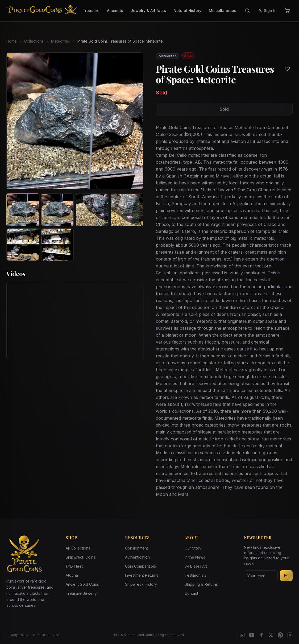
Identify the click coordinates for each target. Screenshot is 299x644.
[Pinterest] (280, 635)
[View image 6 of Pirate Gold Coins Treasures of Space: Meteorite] (58, 245)
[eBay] (242, 635)
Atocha (72, 575)
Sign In (267, 11)
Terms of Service (46, 635)
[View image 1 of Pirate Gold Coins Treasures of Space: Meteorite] (23, 210)
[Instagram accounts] (290, 635)
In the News (195, 557)
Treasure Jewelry (81, 593)
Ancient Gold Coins (82, 584)
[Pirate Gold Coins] (42, 11)
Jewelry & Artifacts (148, 11)
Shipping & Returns (201, 584)
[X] (271, 635)
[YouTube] (252, 635)
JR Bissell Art (196, 566)
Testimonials (195, 575)
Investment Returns (142, 575)
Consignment (136, 548)
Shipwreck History (141, 584)
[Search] (247, 11)
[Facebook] (261, 635)
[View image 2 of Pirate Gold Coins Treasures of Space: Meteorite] (58, 210)
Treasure (91, 11)
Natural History (187, 11)
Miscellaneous (223, 11)
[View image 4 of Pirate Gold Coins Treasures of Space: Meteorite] (127, 210)
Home (12, 41)
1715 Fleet (74, 566)
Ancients (115, 11)
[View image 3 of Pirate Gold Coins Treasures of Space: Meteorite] (92, 210)
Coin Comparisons (141, 566)
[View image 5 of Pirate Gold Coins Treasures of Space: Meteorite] (23, 245)
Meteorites (61, 41)
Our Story (193, 548)
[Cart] (287, 11)
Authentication (137, 557)
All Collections (78, 548)
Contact (191, 593)
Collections (34, 41)
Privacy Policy (17, 635)
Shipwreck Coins (80, 557)
